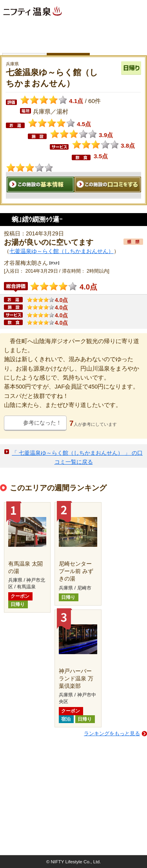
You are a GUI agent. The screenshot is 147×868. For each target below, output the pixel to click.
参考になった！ (42, 423)
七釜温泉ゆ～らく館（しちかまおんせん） (62, 251)
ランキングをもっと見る (112, 733)
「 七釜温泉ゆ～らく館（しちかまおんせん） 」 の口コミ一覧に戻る (77, 457)
